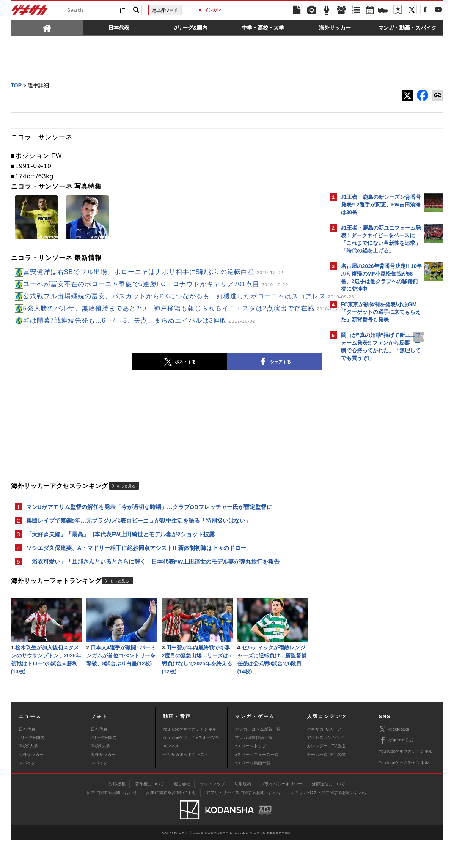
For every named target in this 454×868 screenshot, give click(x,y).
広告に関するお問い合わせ (112, 821)
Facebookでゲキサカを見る (373, 496)
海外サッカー (31, 783)
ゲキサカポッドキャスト (186, 783)
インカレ (213, 10)
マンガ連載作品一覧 (254, 766)
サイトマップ (212, 812)
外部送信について (328, 812)
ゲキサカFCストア (324, 757)
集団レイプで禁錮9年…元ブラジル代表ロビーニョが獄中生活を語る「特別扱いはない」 (139, 543)
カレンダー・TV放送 (326, 774)
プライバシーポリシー (281, 812)
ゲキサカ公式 (396, 769)
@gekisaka (394, 757)
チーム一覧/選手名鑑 (326, 783)
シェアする (208, 383)
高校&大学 (28, 774)
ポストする (113, 383)
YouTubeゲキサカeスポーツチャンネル (191, 770)
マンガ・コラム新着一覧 (258, 757)
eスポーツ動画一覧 (253, 791)
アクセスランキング (326, 766)
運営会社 (182, 812)
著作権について (150, 812)
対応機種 (117, 812)
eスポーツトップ (251, 774)
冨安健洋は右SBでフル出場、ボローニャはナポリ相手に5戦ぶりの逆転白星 (153, 273)
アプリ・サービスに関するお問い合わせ (243, 821)
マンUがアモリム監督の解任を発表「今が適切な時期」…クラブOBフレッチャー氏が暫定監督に (149, 529)
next (295, 358)
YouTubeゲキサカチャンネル (190, 757)
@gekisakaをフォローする (372, 480)
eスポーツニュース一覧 (257, 783)
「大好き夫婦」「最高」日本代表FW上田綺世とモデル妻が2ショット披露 (121, 557)
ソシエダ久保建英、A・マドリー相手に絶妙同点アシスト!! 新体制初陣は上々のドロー (136, 572)
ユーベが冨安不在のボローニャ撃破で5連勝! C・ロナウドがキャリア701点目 (156, 285)
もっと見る (126, 507)
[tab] (47, 27)
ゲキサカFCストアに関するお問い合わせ (329, 821)
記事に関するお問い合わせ (171, 821)
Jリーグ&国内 (31, 766)
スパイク (27, 791)
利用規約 (243, 812)
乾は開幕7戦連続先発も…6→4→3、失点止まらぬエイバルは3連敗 (139, 341)
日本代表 (27, 757)
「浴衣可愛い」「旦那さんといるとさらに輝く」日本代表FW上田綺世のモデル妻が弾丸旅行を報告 (153, 586)
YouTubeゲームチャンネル (404, 791)
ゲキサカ (30, 12)
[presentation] (47, 27)
